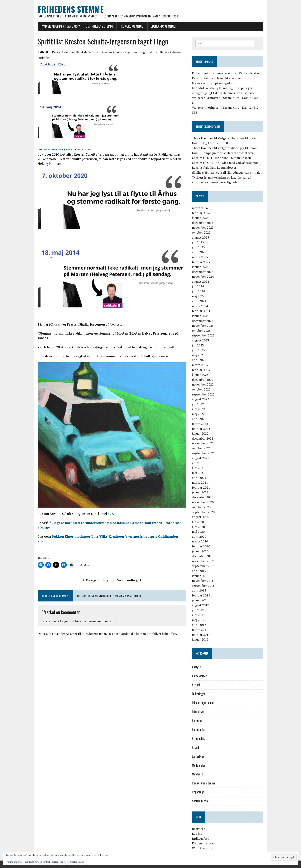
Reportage (198, 792)
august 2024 (201, 281)
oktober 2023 (201, 331)
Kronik (196, 747)
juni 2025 (198, 247)
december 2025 (203, 223)
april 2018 (199, 590)
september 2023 (203, 336)
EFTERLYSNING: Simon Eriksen (229, 158)
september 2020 (203, 512)
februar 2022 (201, 429)
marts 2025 (200, 257)
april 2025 (199, 252)
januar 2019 (200, 576)
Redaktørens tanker (204, 783)
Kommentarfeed (203, 843)
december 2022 (203, 380)
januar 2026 (200, 218)
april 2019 (199, 571)
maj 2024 (198, 296)
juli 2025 (198, 242)
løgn (143, 52)
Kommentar (199, 729)
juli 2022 (198, 404)
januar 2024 (200, 316)
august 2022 (201, 399)
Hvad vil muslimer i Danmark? (60, 26)
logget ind (67, 617)
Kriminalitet (199, 738)
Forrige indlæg (95, 576)
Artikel (196, 685)
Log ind (197, 834)
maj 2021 (198, 473)
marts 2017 (200, 630)
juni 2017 (198, 615)
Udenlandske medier (163, 26)
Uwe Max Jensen (62, 149)
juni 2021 (198, 468)
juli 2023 (198, 345)
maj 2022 (198, 414)
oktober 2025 (201, 232)
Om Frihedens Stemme (99, 26)
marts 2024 (200, 306)
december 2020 (203, 497)
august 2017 (201, 605)
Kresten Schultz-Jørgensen (119, 52)
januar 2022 (200, 433)
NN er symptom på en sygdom (213, 83)
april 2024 (199, 301)
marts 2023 (200, 365)
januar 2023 (200, 375)
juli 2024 (198, 286)
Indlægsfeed (201, 838)
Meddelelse (199, 765)
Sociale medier (201, 801)
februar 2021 (201, 487)
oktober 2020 (201, 507)
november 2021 (203, 443)
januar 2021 (200, 492)
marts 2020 (200, 541)
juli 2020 (198, 522)
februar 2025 (201, 262)
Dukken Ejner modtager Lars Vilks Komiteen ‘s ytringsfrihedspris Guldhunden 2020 (119, 537)
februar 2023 (201, 370)
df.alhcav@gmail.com (207, 172)
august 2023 (201, 340)
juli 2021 (198, 463)
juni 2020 (198, 527)
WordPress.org (202, 848)
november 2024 (203, 276)
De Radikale (60, 52)
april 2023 (199, 360)
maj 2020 (198, 532)
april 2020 (199, 537)
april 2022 (199, 419)
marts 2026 (200, 208)
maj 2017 (198, 620)
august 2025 (201, 237)
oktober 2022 (201, 389)
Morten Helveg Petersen (165, 52)
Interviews (198, 712)
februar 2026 (201, 213)
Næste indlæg (129, 576)
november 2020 (203, 502)
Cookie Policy (77, 862)
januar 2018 (200, 600)
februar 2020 (201, 546)
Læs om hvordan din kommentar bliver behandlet (141, 630)
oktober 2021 (201, 448)
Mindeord (198, 774)
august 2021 (201, 458)
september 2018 (203, 586)
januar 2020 (200, 551)
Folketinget (199, 694)
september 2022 (203, 394)
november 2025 (203, 228)
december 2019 (203, 556)
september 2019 (203, 566)
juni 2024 (198, 291)
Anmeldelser (199, 676)
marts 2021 (200, 482)
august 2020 (201, 517)
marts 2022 (200, 424)
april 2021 (199, 478)
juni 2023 (198, 350)
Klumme (197, 721)
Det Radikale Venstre (84, 52)
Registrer (198, 829)
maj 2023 (198, 355)
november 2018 (203, 581)
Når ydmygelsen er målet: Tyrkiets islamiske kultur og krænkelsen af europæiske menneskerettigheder (227, 177)
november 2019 (203, 561)
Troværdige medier (132, 26)
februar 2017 (201, 635)
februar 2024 (201, 311)
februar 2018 (201, 595)
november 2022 (203, 385)
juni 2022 (198, 409)
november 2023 (203, 326)
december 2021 (203, 438)
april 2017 (199, 625)
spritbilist (44, 58)
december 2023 (203, 321)
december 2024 (203, 272)
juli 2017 (198, 610)
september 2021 (203, 453)
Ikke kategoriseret (203, 703)
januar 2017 (200, 639)
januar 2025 (200, 267)
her (110, 514)
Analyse (196, 667)
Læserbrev (198, 756)
